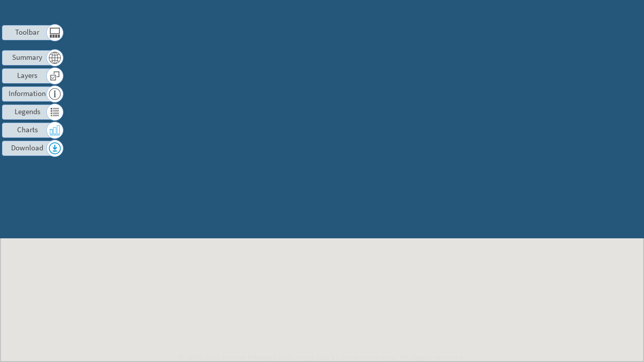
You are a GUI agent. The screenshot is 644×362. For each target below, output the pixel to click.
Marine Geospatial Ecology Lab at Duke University (309, 357)
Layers (27, 75)
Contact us (562, 13)
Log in (600, 13)
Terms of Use (511, 13)
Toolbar (27, 32)
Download (27, 148)
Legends (27, 111)
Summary (27, 57)
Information (27, 93)
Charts (27, 129)
